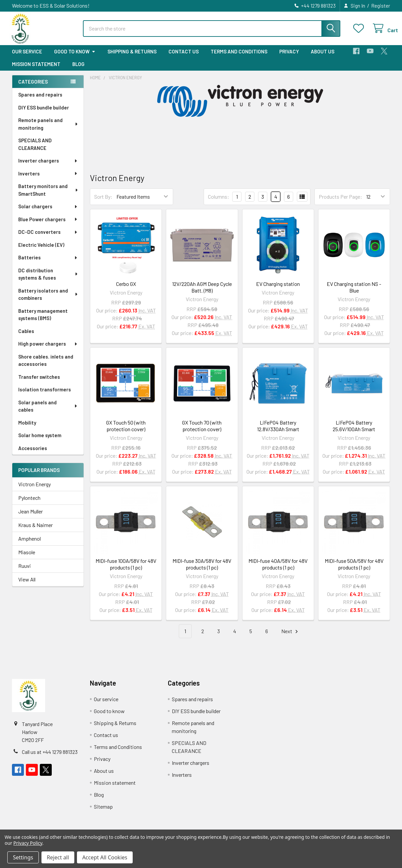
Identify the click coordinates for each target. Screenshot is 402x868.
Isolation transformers (45, 395)
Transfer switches (39, 383)
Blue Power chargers (48, 225)
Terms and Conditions (239, 57)
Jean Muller (31, 517)
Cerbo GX (126, 290)
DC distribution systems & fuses (48, 280)
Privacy (289, 57)
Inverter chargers (48, 167)
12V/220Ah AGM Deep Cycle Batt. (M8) (202, 293)
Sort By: (103, 202)
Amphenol (30, 544)
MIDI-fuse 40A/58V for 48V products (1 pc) (278, 570)
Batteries (48, 263)
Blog (78, 70)
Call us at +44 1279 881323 (50, 758)
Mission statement (36, 70)
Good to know (75, 57)
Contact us (184, 57)
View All (27, 585)
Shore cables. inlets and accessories (46, 366)
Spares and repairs (40, 100)
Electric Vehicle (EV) (41, 251)
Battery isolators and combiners (48, 300)
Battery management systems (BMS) (43, 321)
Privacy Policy (28, 843)
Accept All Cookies (105, 857)
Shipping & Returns (132, 57)
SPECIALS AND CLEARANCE (35, 150)
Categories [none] (33, 88)
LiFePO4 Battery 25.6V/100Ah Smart (354, 432)
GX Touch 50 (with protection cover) (126, 432)
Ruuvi (25, 572)
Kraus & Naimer (35, 531)
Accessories (33, 454)
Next (291, 637)
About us (323, 57)
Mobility (27, 429)
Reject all (58, 857)
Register (381, 6)
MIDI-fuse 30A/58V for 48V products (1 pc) (202, 570)
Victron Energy (34, 490)
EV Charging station (278, 290)
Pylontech (29, 504)
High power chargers (48, 350)
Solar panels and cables (48, 412)
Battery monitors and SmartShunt (48, 196)
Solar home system (40, 441)
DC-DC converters (48, 238)
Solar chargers (48, 212)
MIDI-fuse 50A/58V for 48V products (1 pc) (354, 570)
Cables (26, 337)
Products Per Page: (340, 202)
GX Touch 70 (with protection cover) (202, 432)
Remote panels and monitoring (48, 130)
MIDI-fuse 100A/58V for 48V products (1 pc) (126, 570)
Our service (27, 57)
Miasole (27, 558)
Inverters (48, 179)
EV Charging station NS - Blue (354, 293)
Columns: (219, 202)
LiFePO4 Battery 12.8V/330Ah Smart (278, 432)
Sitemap (103, 812)
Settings (23, 857)
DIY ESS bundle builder (44, 113)
